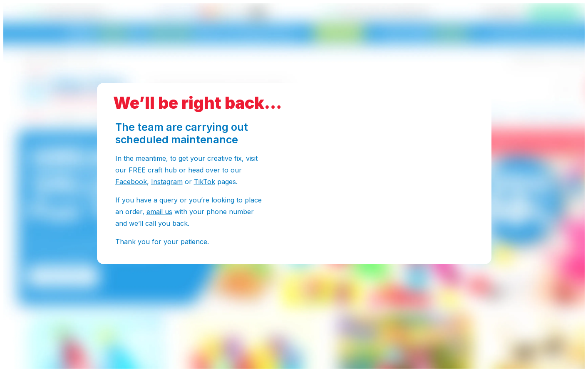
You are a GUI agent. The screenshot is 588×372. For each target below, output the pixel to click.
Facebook (131, 182)
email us (159, 212)
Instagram (167, 182)
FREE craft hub (153, 170)
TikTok (205, 182)
